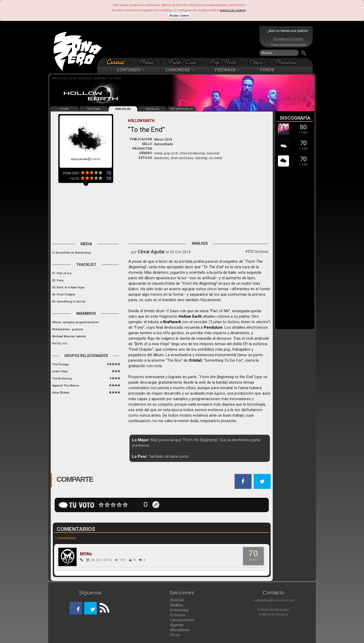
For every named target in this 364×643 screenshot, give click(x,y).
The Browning (62, 378)
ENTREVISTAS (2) (182, 109)
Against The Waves (66, 385)
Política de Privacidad (274, 610)
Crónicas (178, 615)
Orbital (195, 360)
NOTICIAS (94, 109)
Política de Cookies (274, 614)
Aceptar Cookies (179, 16)
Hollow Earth (190, 316)
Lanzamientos (182, 620)
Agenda (177, 625)
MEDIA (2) (152, 109)
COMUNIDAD (180, 70)
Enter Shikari (61, 393)
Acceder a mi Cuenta (288, 39)
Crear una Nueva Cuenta (288, 44)
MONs (86, 554)
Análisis (177, 605)
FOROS (267, 70)
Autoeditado (164, 144)
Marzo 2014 (163, 139)
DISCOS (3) (123, 109)
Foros (175, 635)
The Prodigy (60, 364)
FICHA (64, 109)
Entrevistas (180, 610)
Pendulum (213, 327)
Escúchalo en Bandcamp (73, 253)
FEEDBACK (227, 70)
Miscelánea (180, 630)
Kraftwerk (172, 322)
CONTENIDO (130, 70)
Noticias (177, 600)
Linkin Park (60, 371)
